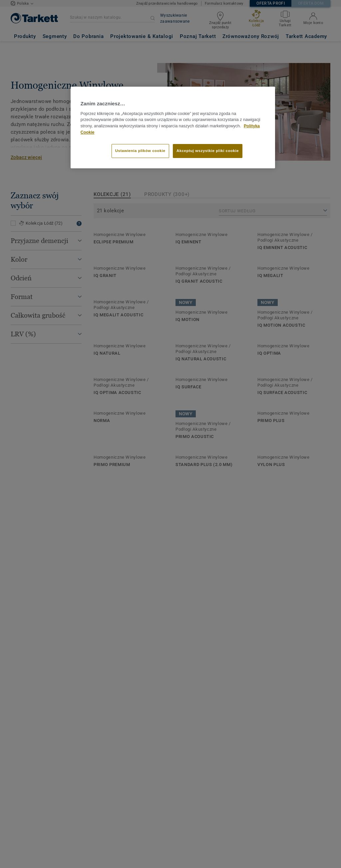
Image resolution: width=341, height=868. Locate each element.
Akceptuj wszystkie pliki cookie (208, 151)
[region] (173, 127)
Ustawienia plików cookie (140, 151)
